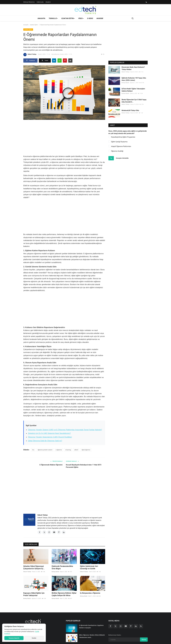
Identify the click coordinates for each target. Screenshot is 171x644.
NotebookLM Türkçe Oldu (130, 110)
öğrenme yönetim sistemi (45, 450)
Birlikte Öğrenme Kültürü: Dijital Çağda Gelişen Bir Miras (64, 594)
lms (33, 450)
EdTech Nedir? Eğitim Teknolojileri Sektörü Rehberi (133, 90)
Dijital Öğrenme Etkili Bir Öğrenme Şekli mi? (45, 441)
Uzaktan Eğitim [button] (68, 18)
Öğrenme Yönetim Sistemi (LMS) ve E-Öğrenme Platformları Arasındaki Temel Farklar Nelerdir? (65, 430)
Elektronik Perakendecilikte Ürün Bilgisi (62, 567)
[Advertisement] (64, 137)
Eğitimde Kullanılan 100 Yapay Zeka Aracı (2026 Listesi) (134, 79)
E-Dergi (90, 18)
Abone (144, 640)
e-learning (68, 450)
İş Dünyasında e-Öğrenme (90, 593)
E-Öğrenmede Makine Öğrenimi (51, 465)
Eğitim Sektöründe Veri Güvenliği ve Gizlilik (89, 567)
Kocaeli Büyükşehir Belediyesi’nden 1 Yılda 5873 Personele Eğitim (84, 466)
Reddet (34, 638)
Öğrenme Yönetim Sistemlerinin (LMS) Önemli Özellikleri (50, 437)
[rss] (141, 626)
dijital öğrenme (86, 450)
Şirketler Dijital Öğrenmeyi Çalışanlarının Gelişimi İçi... (34, 567)
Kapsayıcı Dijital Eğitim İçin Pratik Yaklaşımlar (34, 594)
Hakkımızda (40, 2)
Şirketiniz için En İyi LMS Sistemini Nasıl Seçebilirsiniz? (49, 433)
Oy (111, 158)
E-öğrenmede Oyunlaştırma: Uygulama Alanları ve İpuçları (91, 627)
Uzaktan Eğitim (34, 25)
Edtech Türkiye (30, 55)
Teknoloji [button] (53, 18)
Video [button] (81, 18)
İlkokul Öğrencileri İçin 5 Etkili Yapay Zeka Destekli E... (134, 101)
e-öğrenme (59, 450)
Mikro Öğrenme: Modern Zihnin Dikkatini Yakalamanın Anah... (92, 636)
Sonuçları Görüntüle (122, 158)
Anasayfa (41, 18)
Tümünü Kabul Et (14, 638)
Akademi (48, 2)
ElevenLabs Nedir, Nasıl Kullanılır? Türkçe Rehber (133, 68)
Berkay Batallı (55, 572)
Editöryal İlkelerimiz (29, 2)
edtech (76, 450)
